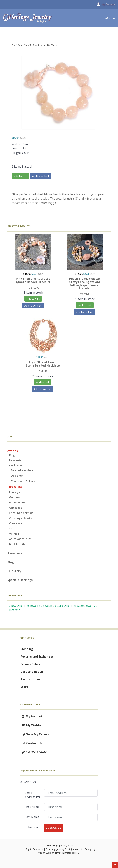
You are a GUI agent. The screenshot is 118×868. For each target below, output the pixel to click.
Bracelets (15, 487)
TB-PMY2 (85, 294)
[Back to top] (115, 865)
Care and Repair (32, 672)
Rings (13, 455)
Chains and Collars (23, 481)
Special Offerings (20, 580)
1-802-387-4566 (34, 752)
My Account (31, 716)
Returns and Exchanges (37, 657)
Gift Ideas (16, 508)
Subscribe (31, 827)
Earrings (15, 492)
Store (24, 687)
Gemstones (16, 553)
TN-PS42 (43, 371)
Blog (11, 562)
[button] (109, 18)
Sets (12, 528)
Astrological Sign (20, 539)
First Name (32, 807)
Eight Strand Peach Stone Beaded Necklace (43, 364)
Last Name (32, 817)
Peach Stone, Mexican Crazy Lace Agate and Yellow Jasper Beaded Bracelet (85, 284)
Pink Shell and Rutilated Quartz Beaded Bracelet (33, 280)
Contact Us (31, 743)
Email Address (32, 795)
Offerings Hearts (20, 518)
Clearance (16, 523)
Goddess (15, 497)
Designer (17, 476)
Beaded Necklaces (23, 470)
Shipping (27, 649)
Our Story (14, 571)
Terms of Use (30, 679)
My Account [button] (106, 4)
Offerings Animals (21, 513)
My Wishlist (32, 725)
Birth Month (17, 544)
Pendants (15, 460)
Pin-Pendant (17, 502)
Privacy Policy (30, 664)
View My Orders (35, 734)
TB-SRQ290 (33, 288)
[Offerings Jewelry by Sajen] (28, 19)
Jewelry (13, 450)
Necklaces (16, 465)
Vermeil (14, 534)
